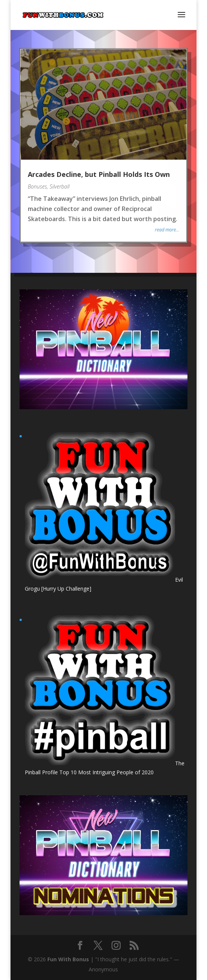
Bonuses (37, 186)
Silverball (60, 186)
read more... (167, 230)
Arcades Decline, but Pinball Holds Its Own (99, 174)
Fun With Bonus (68, 959)
